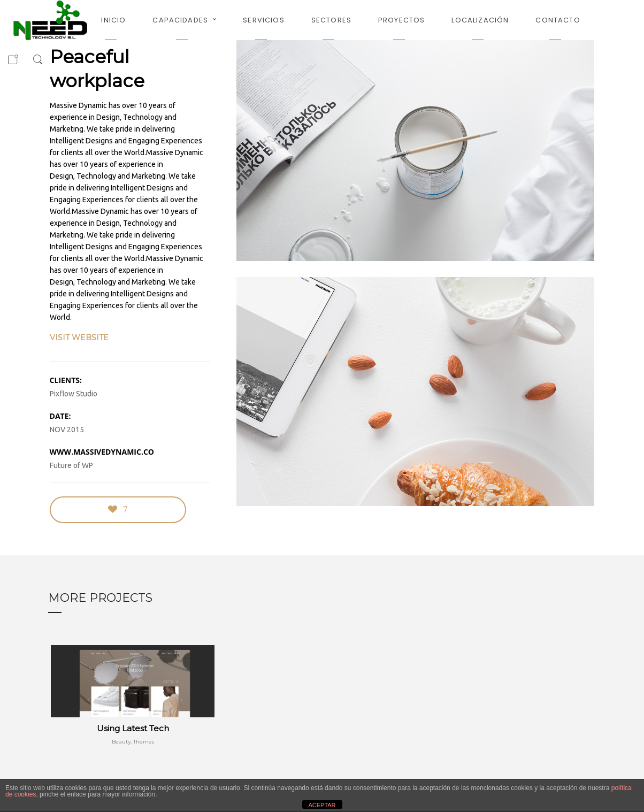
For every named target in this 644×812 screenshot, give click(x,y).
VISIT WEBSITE (79, 338)
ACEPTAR (322, 805)
